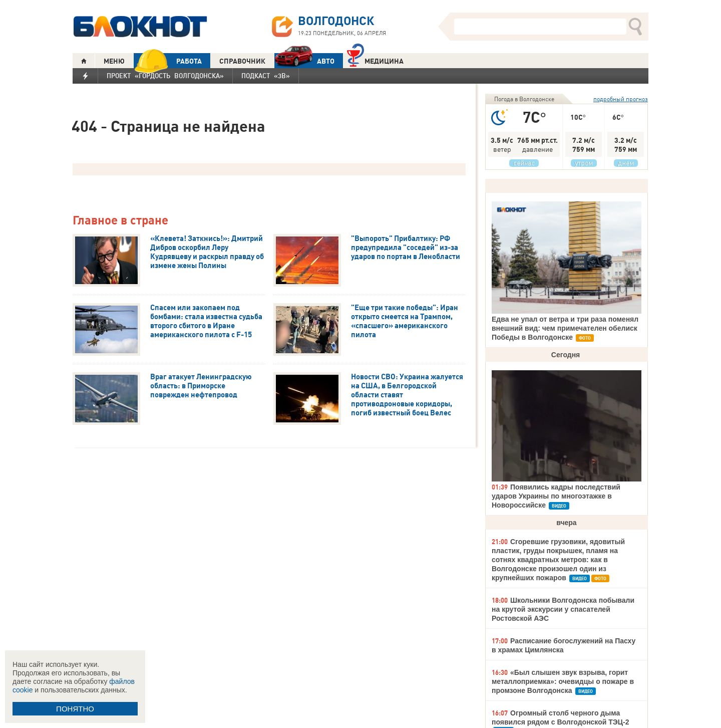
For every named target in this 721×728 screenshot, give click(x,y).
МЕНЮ (114, 61)
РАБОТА (168, 61)
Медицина (375, 60)
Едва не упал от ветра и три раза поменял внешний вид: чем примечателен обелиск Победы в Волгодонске (565, 328)
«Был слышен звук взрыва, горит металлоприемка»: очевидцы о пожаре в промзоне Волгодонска (563, 681)
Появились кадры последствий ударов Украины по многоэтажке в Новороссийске (556, 496)
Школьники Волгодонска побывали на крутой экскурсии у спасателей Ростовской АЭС (563, 609)
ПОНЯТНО (75, 709)
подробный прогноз (621, 99)
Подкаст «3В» (266, 76)
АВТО (304, 61)
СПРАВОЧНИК (242, 61)
